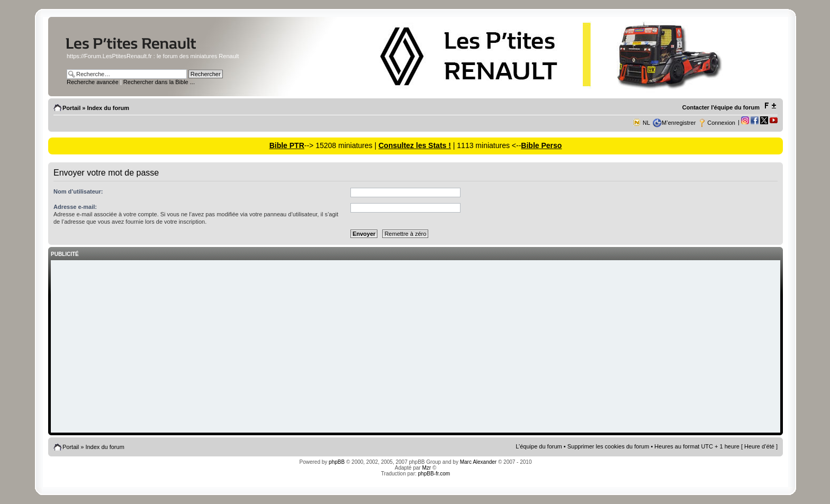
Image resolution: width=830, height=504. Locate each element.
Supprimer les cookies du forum (608, 446)
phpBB (337, 462)
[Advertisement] (416, 347)
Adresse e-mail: (75, 207)
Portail (71, 108)
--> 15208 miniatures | (341, 145)
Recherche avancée (93, 82)
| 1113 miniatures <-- (486, 145)
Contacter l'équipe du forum (721, 107)
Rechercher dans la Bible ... (159, 82)
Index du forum (108, 108)
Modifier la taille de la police (770, 106)
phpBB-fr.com (434, 474)
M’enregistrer (679, 123)
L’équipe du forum (539, 446)
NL (646, 123)
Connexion (721, 123)
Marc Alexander (478, 462)
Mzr (426, 468)
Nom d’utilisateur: (78, 191)
